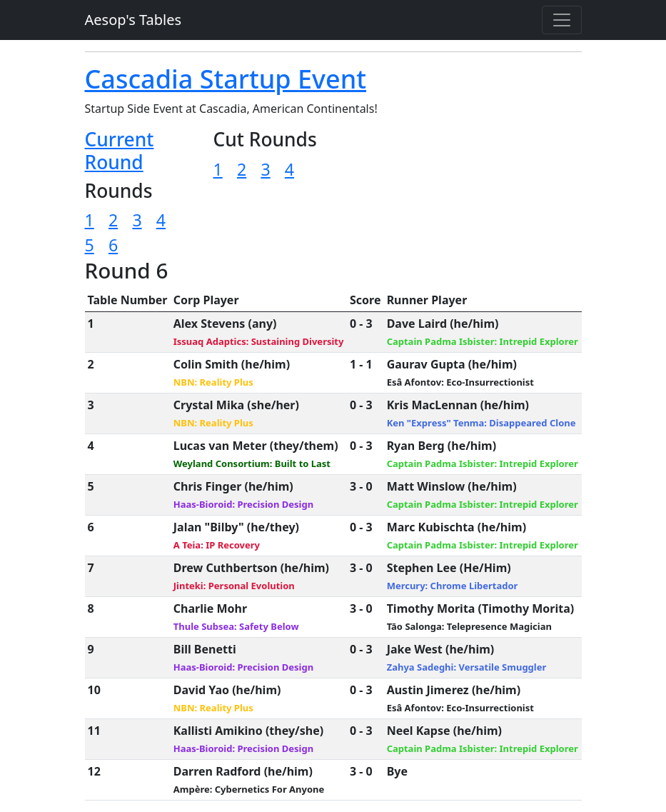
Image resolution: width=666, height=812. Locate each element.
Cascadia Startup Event (226, 79)
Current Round (120, 151)
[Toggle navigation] (562, 20)
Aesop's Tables (133, 20)
